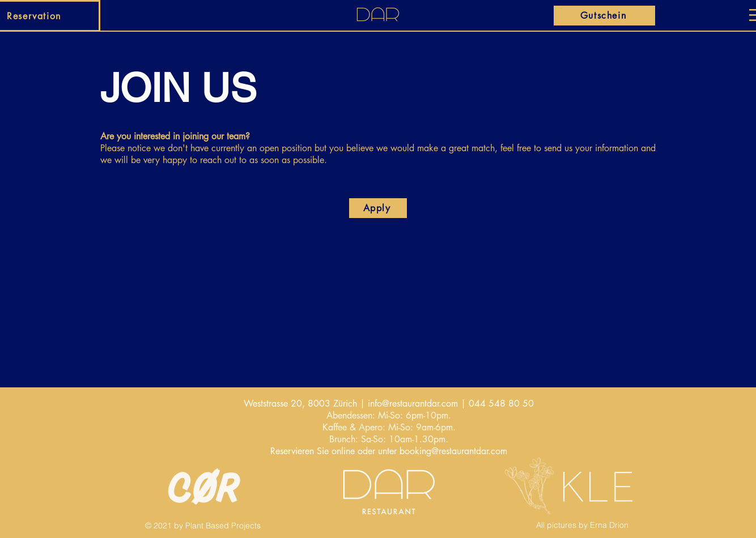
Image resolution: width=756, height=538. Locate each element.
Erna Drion (609, 525)
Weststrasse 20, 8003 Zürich (300, 403)
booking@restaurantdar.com (453, 451)
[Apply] (378, 208)
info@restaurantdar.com (413, 403)
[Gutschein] (604, 16)
